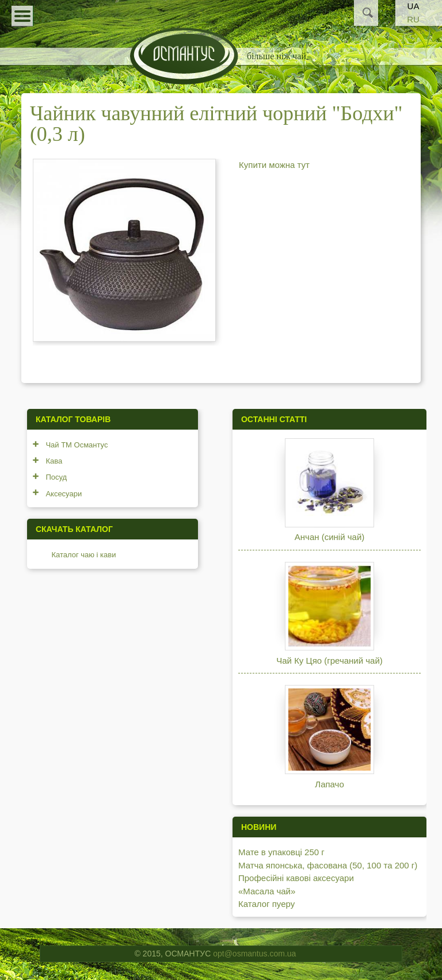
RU (413, 19)
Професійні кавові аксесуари (296, 878)
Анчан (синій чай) (329, 537)
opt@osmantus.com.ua (254, 954)
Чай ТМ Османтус (77, 445)
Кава (54, 461)
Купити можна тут (274, 165)
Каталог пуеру (266, 904)
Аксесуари (64, 494)
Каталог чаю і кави (83, 555)
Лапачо (329, 784)
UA (414, 6)
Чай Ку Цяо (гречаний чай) (329, 661)
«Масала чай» (267, 891)
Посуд (56, 477)
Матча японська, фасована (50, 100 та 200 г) (328, 865)
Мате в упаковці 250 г (281, 852)
